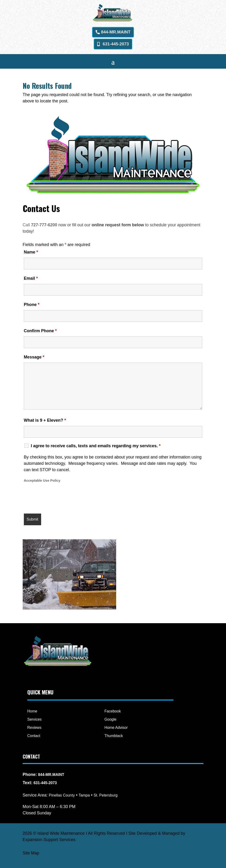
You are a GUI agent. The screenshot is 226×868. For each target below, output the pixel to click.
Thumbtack (114, 736)
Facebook (113, 711)
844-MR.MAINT (116, 32)
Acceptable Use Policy (42, 481)
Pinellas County (62, 795)
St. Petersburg (106, 795)
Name (31, 252)
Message (34, 357)
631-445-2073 (116, 44)
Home (32, 711)
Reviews (34, 728)
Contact (34, 736)
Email (31, 278)
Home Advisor (116, 728)
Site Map (31, 853)
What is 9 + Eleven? (45, 420)
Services (34, 719)
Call (27, 225)
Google (111, 719)
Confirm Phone (40, 331)
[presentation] (59, 499)
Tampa (84, 795)
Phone (32, 305)
